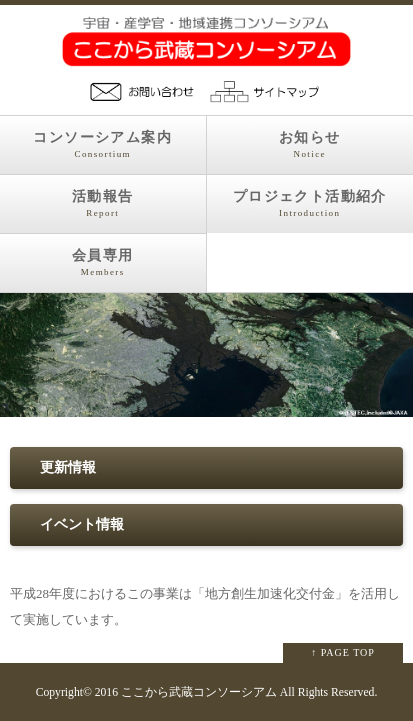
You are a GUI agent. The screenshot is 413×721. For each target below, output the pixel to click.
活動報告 (103, 204)
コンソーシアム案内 (103, 145)
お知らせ (310, 145)
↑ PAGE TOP (343, 652)
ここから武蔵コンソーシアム (199, 692)
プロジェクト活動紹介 (310, 204)
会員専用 (103, 263)
